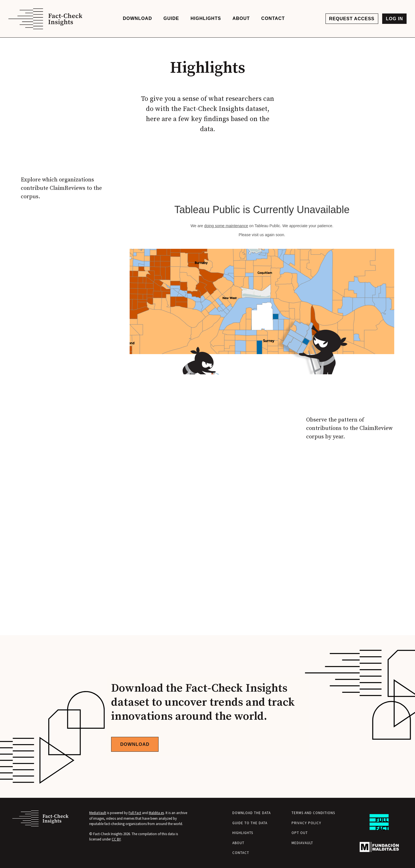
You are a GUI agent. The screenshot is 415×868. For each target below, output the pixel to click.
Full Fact (135, 813)
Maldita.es (156, 813)
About (238, 843)
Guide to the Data (250, 823)
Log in (394, 19)
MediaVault (98, 813)
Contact (241, 853)
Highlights (243, 833)
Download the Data (252, 813)
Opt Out (300, 833)
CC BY (116, 839)
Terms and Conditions (313, 813)
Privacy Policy (306, 823)
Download (135, 744)
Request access (352, 19)
